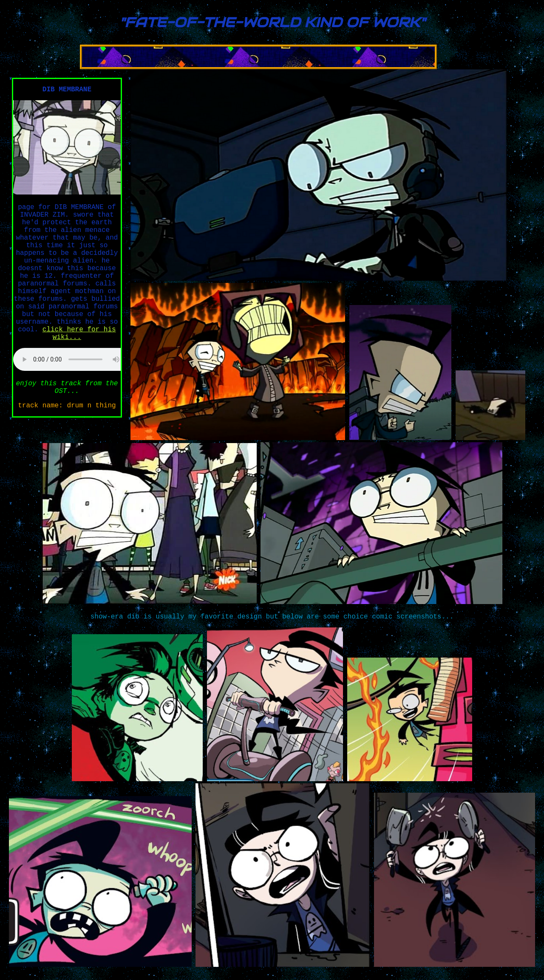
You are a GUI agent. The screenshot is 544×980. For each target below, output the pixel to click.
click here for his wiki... (79, 333)
